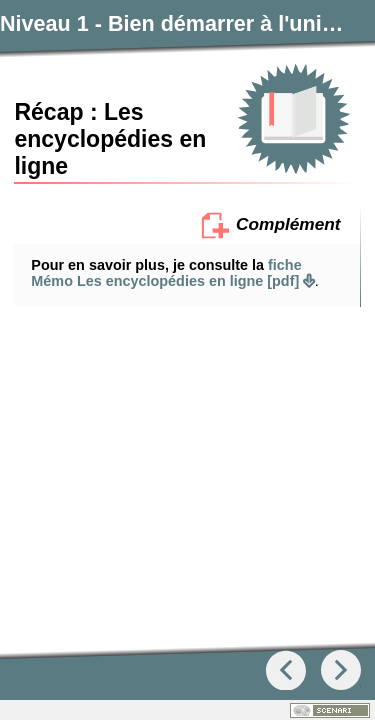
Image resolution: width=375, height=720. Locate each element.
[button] (188, 377)
